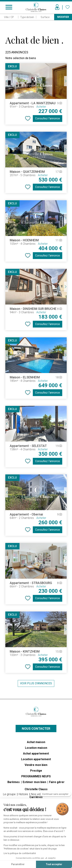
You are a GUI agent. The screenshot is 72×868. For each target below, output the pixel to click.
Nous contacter (36, 729)
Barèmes (14, 782)
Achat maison (36, 742)
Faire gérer (57, 782)
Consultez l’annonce (48, 118)
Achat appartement (36, 753)
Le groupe (10, 794)
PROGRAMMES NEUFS (36, 776)
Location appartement (36, 759)
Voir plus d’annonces (36, 683)
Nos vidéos (38, 794)
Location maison (36, 748)
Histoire (24, 794)
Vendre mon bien (36, 765)
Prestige (36, 771)
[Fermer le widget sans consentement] (56, 795)
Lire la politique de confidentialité (20, 853)
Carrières (36, 797)
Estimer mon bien (35, 782)
